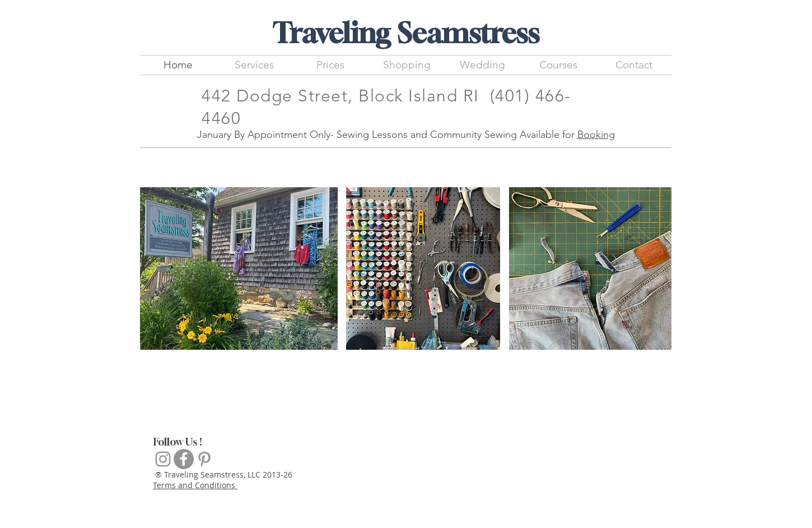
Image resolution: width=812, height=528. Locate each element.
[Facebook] (184, 459)
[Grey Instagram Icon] (163, 459)
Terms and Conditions (195, 485)
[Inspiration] (204, 459)
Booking (596, 135)
